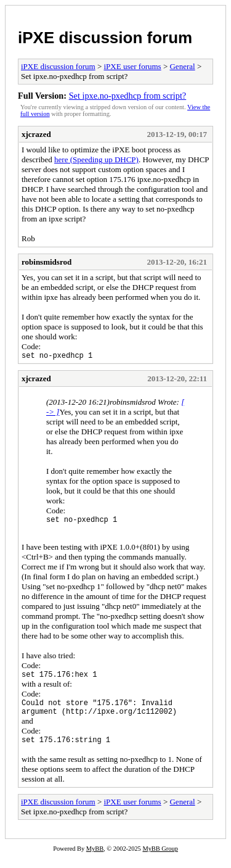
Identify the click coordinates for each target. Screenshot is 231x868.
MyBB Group (160, 860)
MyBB (95, 860)
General (182, 66)
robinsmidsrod (47, 262)
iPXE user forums (132, 66)
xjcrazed (36, 134)
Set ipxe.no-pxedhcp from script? (128, 96)
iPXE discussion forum (105, 38)
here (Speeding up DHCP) (96, 159)
